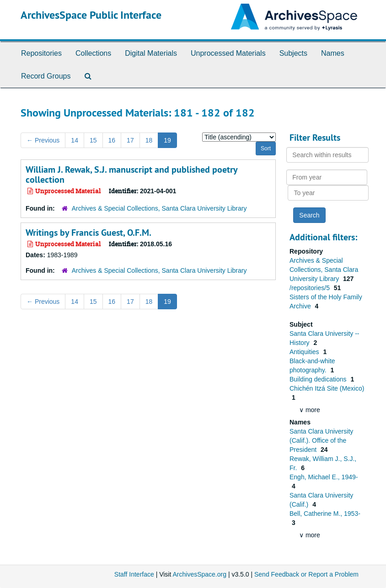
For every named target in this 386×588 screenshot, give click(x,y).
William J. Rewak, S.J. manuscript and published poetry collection (131, 175)
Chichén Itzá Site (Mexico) (327, 388)
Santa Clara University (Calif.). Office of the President (321, 440)
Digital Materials (151, 53)
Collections (93, 53)
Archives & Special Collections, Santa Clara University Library (159, 208)
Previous (43, 140)
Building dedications (319, 379)
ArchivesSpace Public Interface (91, 15)
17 (130, 140)
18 (149, 140)
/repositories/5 (311, 288)
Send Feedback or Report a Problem (306, 574)
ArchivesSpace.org (199, 574)
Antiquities (305, 352)
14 (75, 140)
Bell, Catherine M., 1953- (325, 514)
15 (93, 140)
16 (112, 140)
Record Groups (46, 76)
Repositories (41, 53)
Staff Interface (134, 574)
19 (167, 140)
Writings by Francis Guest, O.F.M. (88, 233)
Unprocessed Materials (228, 53)
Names (333, 53)
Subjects (293, 53)
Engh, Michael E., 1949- (324, 477)
